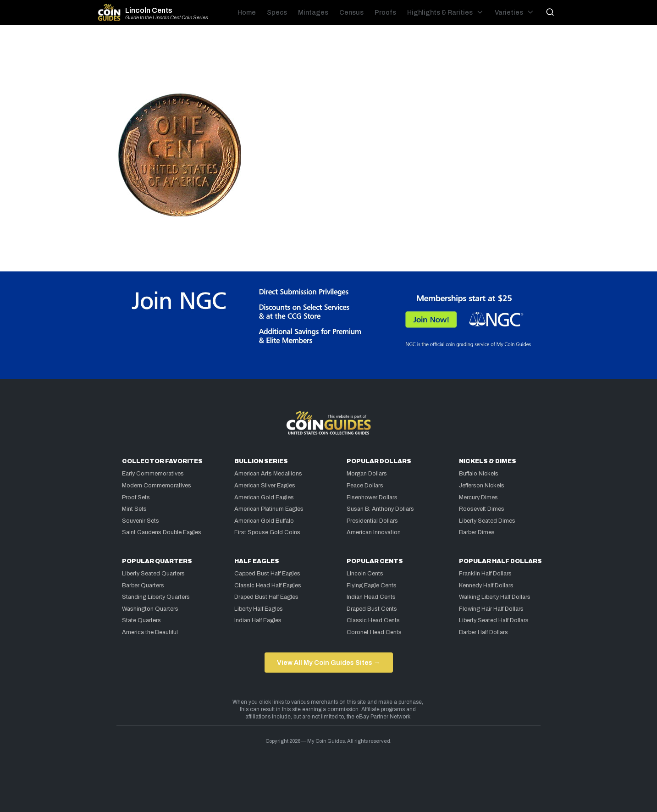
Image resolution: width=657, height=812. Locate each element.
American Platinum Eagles (269, 509)
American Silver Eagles (265, 486)
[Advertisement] (329, 62)
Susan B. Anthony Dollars (380, 509)
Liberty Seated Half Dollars (494, 620)
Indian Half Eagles (258, 620)
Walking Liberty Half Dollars (495, 597)
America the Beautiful (150, 632)
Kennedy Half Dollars (486, 586)
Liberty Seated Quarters (153, 574)
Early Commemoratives (153, 474)
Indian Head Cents (371, 597)
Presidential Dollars (372, 521)
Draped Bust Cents (372, 609)
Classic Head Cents (373, 620)
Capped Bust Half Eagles (267, 574)
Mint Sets (134, 509)
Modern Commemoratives (157, 486)
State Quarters (141, 620)
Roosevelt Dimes (482, 509)
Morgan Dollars (367, 474)
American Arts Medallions (268, 474)
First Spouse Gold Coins (267, 532)
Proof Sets (136, 497)
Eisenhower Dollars (372, 497)
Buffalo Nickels (479, 474)
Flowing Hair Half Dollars (491, 609)
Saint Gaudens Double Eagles (162, 532)
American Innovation (374, 532)
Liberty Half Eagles (259, 609)
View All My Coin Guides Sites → (328, 663)
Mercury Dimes (478, 497)
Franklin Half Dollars (485, 574)
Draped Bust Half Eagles (266, 597)
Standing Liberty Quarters (156, 597)
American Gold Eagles (264, 497)
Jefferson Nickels (482, 486)
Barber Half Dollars (483, 632)
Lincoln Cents (149, 11)
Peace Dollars (365, 486)
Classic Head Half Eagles (268, 586)
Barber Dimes (477, 532)
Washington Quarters (150, 609)
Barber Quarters (143, 586)
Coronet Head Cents (374, 632)
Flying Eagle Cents (372, 586)
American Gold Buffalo (264, 521)
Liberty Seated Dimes (487, 521)
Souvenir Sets (141, 521)
